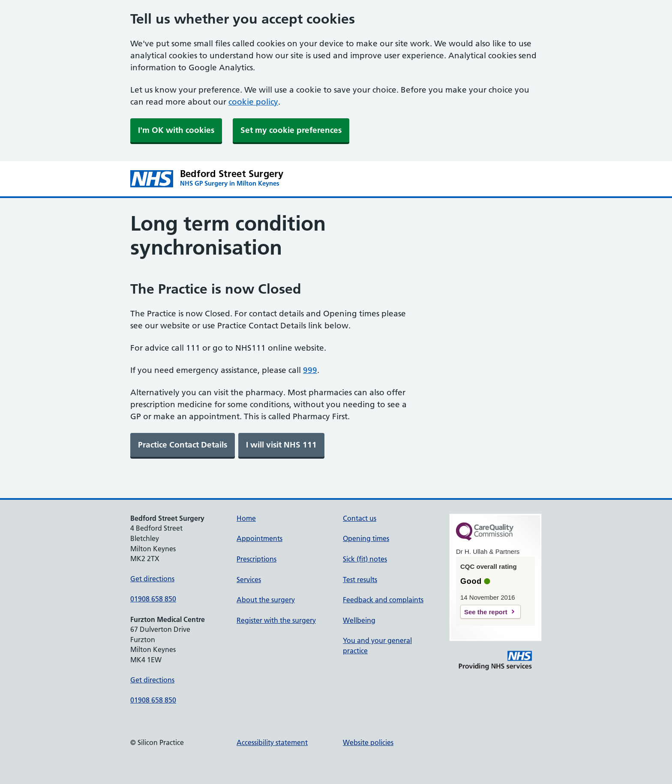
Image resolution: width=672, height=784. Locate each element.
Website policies (368, 742)
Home (246, 518)
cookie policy (253, 102)
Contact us (360, 518)
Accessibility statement (272, 742)
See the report (486, 612)
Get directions (152, 579)
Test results (360, 580)
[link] (183, 445)
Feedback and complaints (383, 600)
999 (310, 370)
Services (249, 580)
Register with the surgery (276, 620)
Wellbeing (359, 620)
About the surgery (266, 600)
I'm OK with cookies (176, 130)
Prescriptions (256, 559)
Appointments (259, 538)
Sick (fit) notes (365, 559)
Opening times (366, 538)
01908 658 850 (153, 599)
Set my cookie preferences (291, 130)
